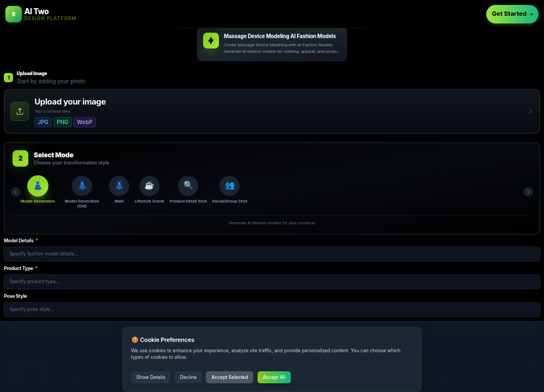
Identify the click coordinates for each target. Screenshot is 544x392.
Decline (189, 377)
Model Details (21, 243)
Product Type (21, 271)
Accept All (274, 377)
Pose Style (15, 298)
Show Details (151, 377)
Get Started (512, 14)
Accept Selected (230, 377)
